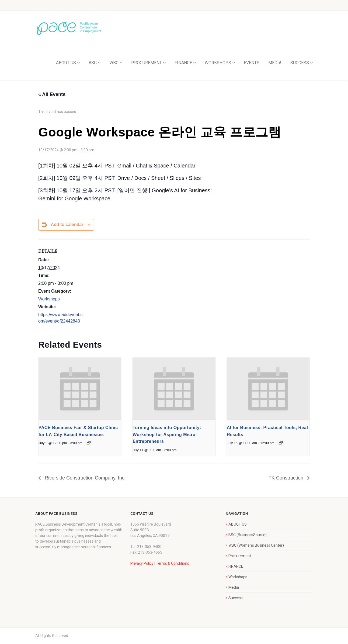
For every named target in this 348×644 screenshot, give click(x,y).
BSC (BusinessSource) (248, 535)
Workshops (49, 299)
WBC (114, 63)
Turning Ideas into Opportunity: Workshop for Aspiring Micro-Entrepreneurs (167, 435)
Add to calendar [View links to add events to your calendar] (67, 225)
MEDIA (275, 63)
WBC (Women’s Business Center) (256, 545)
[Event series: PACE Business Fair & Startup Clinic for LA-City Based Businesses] (89, 443)
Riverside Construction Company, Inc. (85, 478)
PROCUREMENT (147, 63)
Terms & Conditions (173, 563)
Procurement (240, 556)
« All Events (52, 94)
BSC (93, 63)
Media (234, 587)
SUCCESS (300, 63)
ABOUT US (66, 63)
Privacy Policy (142, 563)
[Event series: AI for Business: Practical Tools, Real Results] (281, 443)
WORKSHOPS (218, 63)
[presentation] (80, 389)
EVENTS (252, 63)
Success (236, 598)
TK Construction (287, 478)
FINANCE (183, 63)
